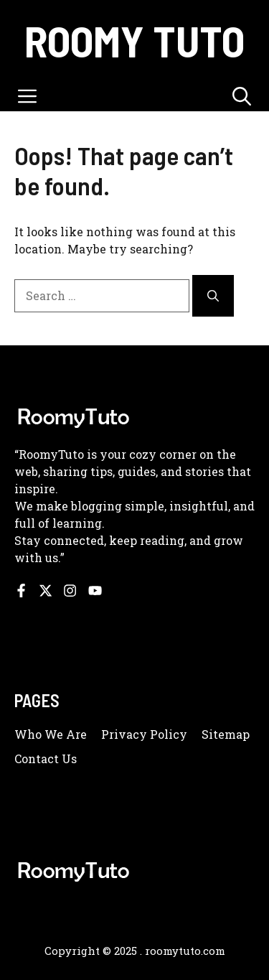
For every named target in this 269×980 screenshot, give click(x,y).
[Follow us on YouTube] (95, 591)
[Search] (213, 296)
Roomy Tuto (134, 40)
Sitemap (226, 734)
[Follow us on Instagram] (70, 591)
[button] (242, 96)
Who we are (51, 734)
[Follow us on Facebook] (21, 591)
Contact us (46, 759)
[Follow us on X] (46, 591)
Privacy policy (144, 734)
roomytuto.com (185, 951)
